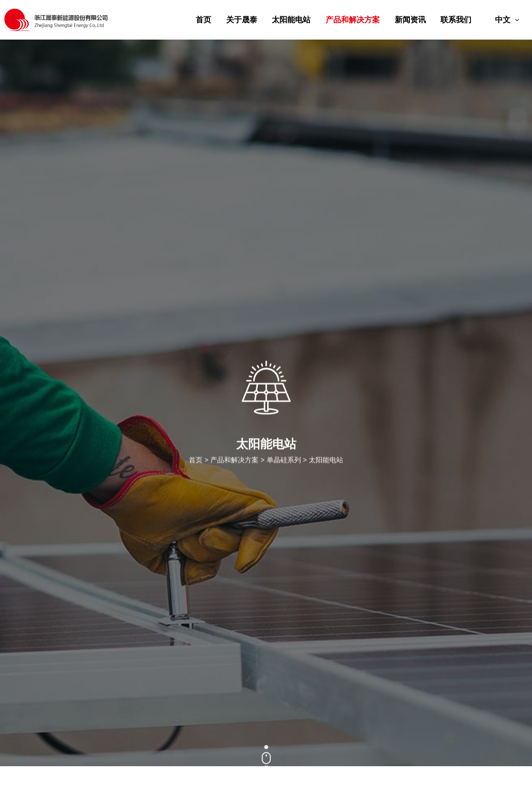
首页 (203, 20)
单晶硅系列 (284, 461)
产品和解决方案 (353, 20)
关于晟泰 (242, 20)
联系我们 (456, 20)
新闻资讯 (410, 20)
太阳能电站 (291, 20)
